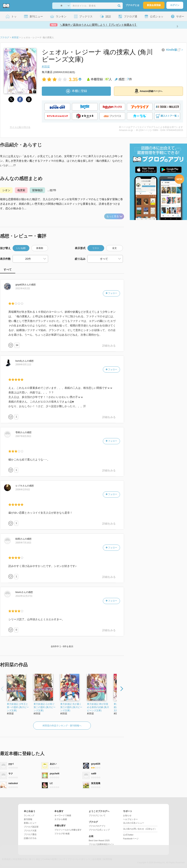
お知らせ (127, 815)
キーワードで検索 (63, 815)
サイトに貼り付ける (20, 127)
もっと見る (114, 216)
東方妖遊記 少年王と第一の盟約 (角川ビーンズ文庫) (18, 707)
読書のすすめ (30, 838)
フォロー (111, 293)
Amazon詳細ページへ (148, 91)
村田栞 (46, 67)
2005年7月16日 (23, 543)
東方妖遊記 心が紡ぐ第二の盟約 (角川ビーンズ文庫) (45, 707)
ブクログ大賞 (30, 831)
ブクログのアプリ (97, 826)
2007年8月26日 (23, 436)
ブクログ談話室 (31, 827)
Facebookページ (131, 839)
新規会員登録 (154, 5)
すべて (8, 270)
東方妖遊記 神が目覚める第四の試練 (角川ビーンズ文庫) (98, 707)
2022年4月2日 (23, 288)
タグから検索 (61, 819)
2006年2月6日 (23, 490)
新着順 (40, 248)
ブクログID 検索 (62, 834)
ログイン (175, 5)
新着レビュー (30, 823)
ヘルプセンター (130, 819)
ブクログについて (97, 815)
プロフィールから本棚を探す (68, 830)
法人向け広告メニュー (134, 823)
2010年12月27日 (24, 596)
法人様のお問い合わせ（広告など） (140, 829)
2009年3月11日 (23, 365)
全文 (114, 248)
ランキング (29, 815)
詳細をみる (109, 346)
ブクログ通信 (30, 834)
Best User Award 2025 (99, 840)
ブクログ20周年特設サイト (101, 844)
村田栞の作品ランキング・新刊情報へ (62, 726)
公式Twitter (128, 835)
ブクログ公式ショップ (99, 830)
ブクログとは (132, 5)
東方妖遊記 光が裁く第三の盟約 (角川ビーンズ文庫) (71, 707)
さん (22, 285)
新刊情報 (28, 819)
